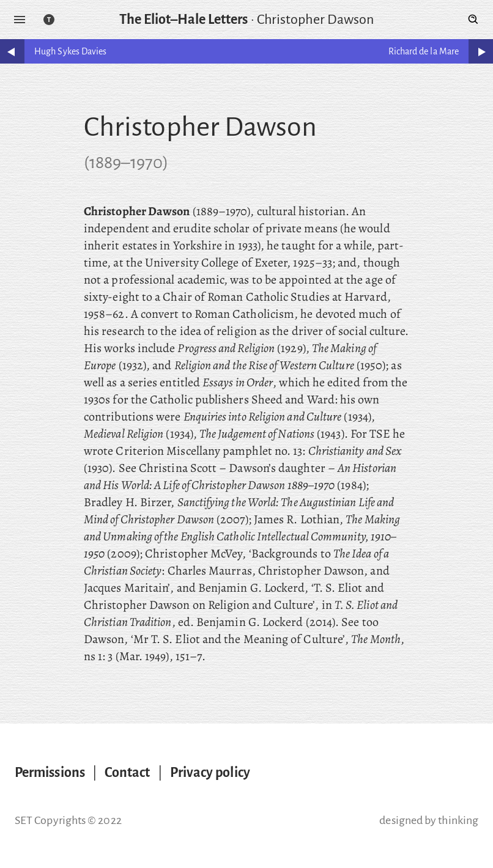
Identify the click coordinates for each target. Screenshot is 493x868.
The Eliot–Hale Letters (184, 20)
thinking (458, 820)
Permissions (50, 773)
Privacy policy (210, 773)
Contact (128, 773)
